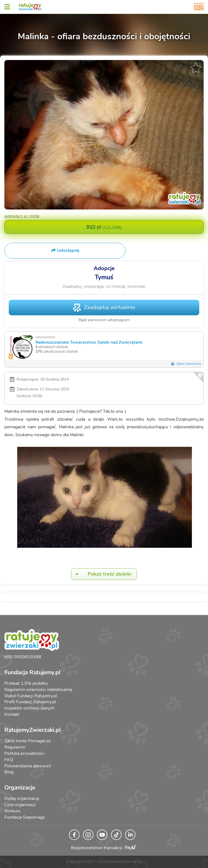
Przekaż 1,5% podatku (26, 683)
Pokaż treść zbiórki (101, 574)
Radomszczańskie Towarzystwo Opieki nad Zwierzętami (89, 342)
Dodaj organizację (22, 798)
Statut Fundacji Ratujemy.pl (31, 696)
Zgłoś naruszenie (186, 364)
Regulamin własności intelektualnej (38, 690)
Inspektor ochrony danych (29, 708)
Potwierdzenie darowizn (28, 766)
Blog (9, 772)
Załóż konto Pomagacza (27, 741)
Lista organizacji (20, 805)
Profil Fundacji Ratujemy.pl (30, 702)
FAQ (9, 760)
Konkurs (12, 811)
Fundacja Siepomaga (24, 817)
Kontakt (12, 714)
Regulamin (15, 747)
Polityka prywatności (24, 753)
